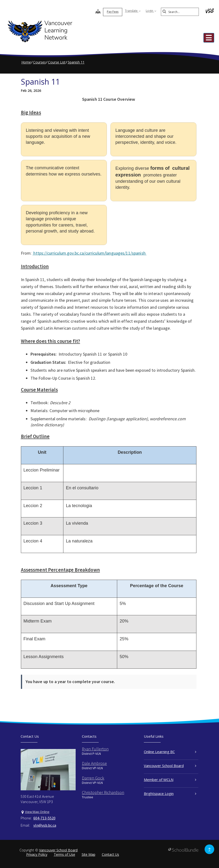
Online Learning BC (170, 752)
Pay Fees (107, 12)
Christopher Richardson (103, 792)
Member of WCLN (170, 780)
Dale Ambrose (94, 763)
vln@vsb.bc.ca (45, 825)
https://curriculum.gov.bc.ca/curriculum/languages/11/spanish (89, 253)
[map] (93, 12)
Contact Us (110, 854)
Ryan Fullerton (95, 749)
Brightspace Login (170, 793)
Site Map (88, 854)
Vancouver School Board (170, 766)
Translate (128, 11)
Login (146, 11)
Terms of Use (64, 854)
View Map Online (37, 812)
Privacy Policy (37, 854)
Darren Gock (93, 778)
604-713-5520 (44, 818)
